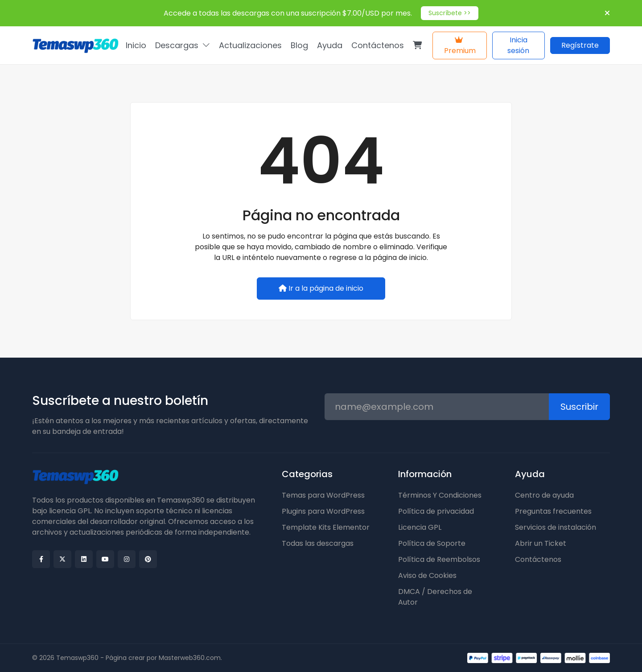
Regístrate (580, 45)
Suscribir (579, 407)
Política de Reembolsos (439, 559)
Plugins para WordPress (323, 511)
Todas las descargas (318, 543)
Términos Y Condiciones (440, 495)
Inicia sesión (518, 45)
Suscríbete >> (450, 13)
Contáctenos (538, 559)
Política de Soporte (432, 543)
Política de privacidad (436, 511)
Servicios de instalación (556, 527)
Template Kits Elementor (326, 527)
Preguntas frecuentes (553, 511)
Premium (460, 46)
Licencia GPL (420, 527)
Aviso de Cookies (427, 575)
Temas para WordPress (323, 495)
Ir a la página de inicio (321, 288)
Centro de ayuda (544, 495)
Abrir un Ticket (541, 543)
